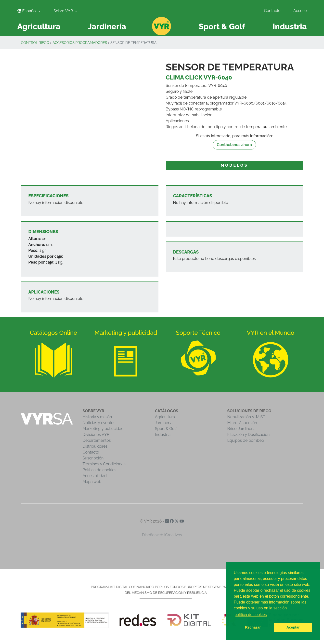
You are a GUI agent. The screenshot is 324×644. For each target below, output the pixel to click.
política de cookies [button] (251, 615)
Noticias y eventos (99, 423)
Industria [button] (290, 26)
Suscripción (93, 458)
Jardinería (164, 423)
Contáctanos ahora (234, 145)
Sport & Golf (166, 429)
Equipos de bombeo (246, 440)
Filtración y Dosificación (249, 435)
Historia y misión (97, 417)
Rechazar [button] (253, 627)
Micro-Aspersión (242, 423)
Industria (163, 435)
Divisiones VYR (96, 435)
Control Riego (35, 43)
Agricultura (165, 417)
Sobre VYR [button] (64, 11)
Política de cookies (100, 470)
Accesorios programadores (80, 43)
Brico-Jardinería (242, 429)
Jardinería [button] (107, 26)
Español (28, 11)
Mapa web (92, 482)
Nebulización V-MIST (246, 417)
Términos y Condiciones (104, 464)
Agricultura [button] (39, 26)
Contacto (272, 11)
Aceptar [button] (293, 627)
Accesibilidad (95, 476)
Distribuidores (95, 446)
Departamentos (97, 440)
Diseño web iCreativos (162, 535)
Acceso (300, 11)
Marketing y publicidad (103, 429)
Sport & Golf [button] (222, 26)
